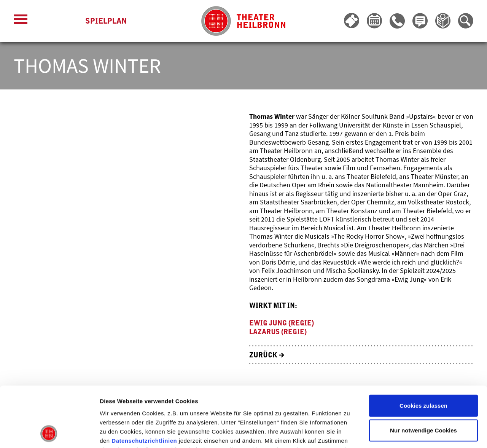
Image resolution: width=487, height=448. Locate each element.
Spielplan (106, 21)
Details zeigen (405, 433)
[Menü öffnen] (21, 21)
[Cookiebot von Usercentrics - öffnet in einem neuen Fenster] (49, 433)
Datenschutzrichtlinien (144, 384)
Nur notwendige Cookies (423, 374)
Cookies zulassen (423, 349)
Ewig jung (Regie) (282, 323)
